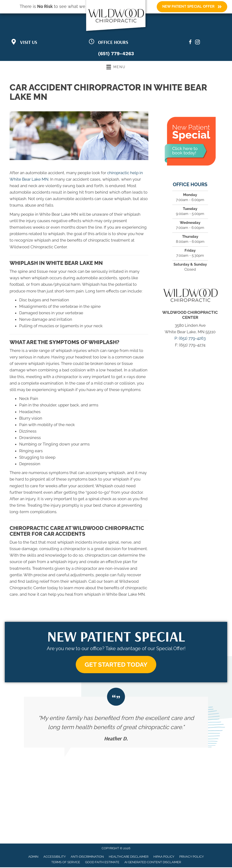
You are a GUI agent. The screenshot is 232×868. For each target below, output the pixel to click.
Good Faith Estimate (102, 863)
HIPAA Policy (164, 857)
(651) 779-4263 (116, 54)
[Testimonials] (116, 723)
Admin (33, 857)
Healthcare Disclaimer (129, 857)
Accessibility (55, 857)
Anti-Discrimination (87, 857)
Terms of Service (66, 863)
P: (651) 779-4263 (190, 338)
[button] (116, 665)
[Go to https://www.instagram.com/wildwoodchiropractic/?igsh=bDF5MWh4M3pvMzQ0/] (197, 43)
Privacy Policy (191, 857)
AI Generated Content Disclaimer (153, 863)
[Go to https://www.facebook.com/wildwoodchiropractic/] (190, 43)
